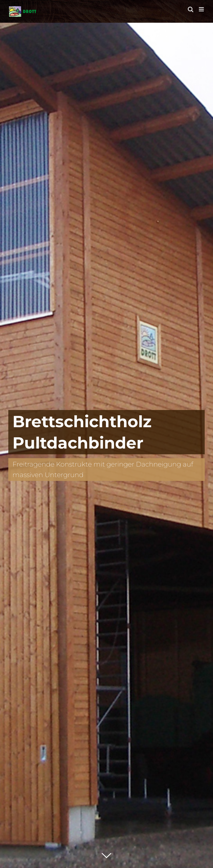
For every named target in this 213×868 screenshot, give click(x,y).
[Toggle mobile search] (191, 9)
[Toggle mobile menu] (202, 9)
